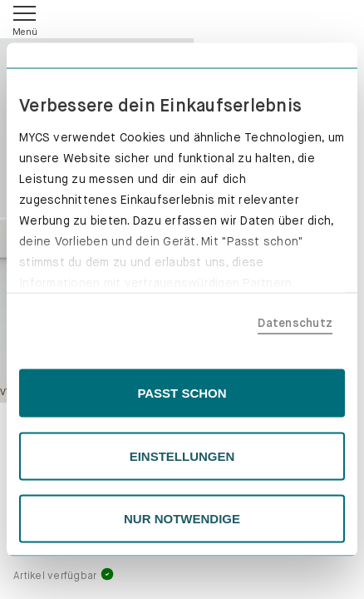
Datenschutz (295, 322)
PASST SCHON (182, 393)
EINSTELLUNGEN (182, 455)
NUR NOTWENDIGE (182, 519)
